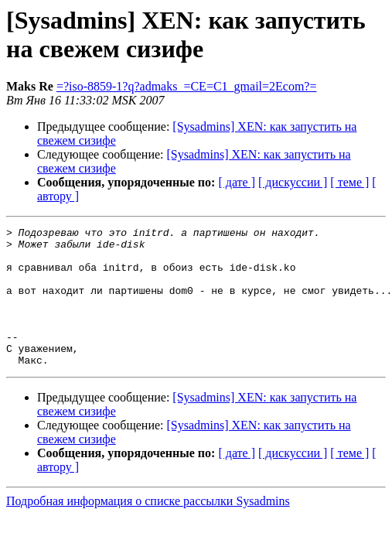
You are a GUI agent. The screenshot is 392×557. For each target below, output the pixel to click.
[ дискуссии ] (293, 182)
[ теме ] (349, 182)
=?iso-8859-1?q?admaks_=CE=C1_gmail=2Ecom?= (187, 86)
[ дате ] (237, 182)
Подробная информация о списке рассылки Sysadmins (148, 529)
